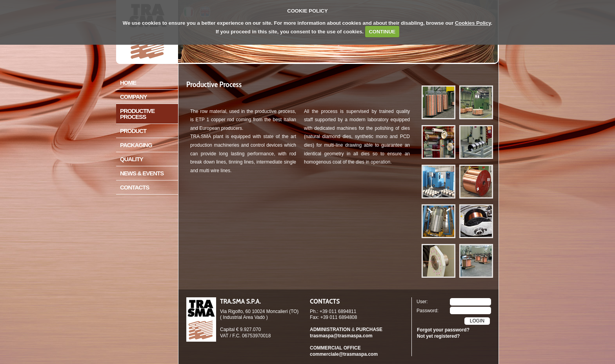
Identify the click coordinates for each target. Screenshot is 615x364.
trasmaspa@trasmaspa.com (341, 336)
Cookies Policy (473, 23)
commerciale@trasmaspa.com (344, 354)
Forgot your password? (443, 330)
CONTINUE (382, 32)
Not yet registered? (438, 336)
